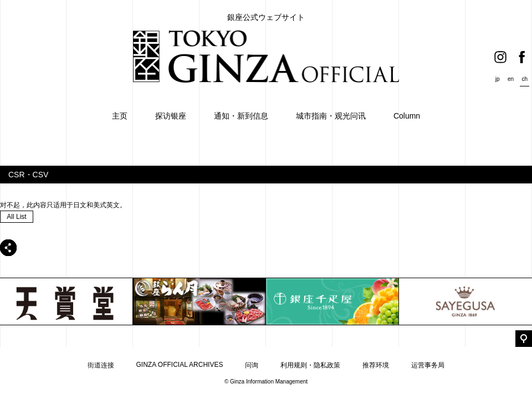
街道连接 (101, 365)
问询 (252, 365)
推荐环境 (376, 365)
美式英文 (106, 205)
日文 (80, 205)
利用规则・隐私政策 (310, 365)
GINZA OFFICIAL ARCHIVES (180, 365)
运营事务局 (428, 365)
